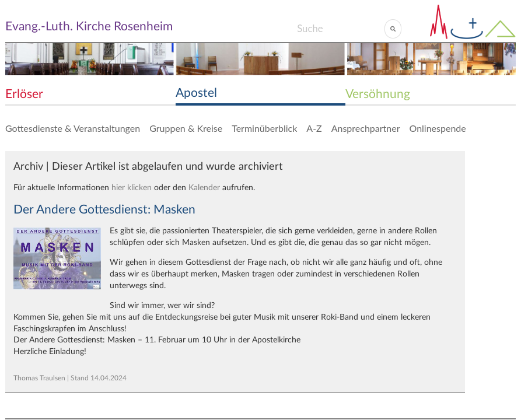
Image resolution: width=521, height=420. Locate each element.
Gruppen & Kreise (186, 128)
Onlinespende (438, 128)
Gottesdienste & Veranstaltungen (73, 128)
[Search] (340, 29)
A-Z (314, 128)
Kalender (204, 188)
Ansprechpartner (366, 128)
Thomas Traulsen (39, 378)
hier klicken (132, 188)
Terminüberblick (264, 128)
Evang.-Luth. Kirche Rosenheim (89, 27)
